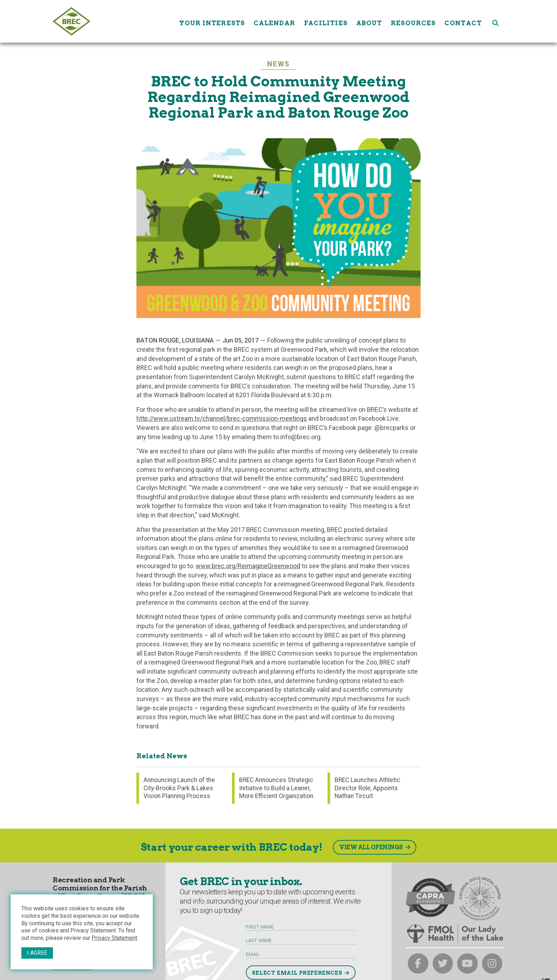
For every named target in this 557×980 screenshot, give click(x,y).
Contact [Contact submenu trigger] (463, 21)
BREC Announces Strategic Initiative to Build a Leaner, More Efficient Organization (276, 788)
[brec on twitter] (443, 964)
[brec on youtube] (467, 964)
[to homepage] (113, 21)
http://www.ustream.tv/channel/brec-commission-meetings (222, 418)
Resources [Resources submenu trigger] (413, 21)
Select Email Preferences (297, 973)
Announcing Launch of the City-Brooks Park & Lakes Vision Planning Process (179, 788)
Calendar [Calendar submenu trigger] (274, 21)
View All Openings (371, 847)
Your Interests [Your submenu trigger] (212, 21)
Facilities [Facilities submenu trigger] (326, 21)
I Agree (37, 953)
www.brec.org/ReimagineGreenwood (248, 566)
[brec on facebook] (418, 964)
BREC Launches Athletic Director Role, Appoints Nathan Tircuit (367, 788)
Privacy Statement (114, 938)
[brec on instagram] (492, 964)
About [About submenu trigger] (369, 21)
